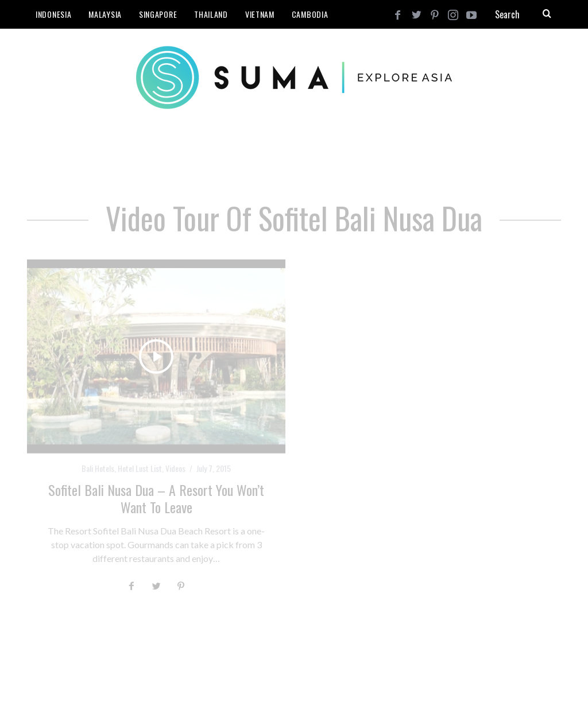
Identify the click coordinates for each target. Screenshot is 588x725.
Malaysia (105, 14)
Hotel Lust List (140, 468)
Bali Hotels (98, 468)
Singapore (158, 14)
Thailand (211, 14)
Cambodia (310, 14)
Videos (175, 468)
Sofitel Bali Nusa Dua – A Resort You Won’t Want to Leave (156, 498)
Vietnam (260, 14)
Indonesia (53, 14)
